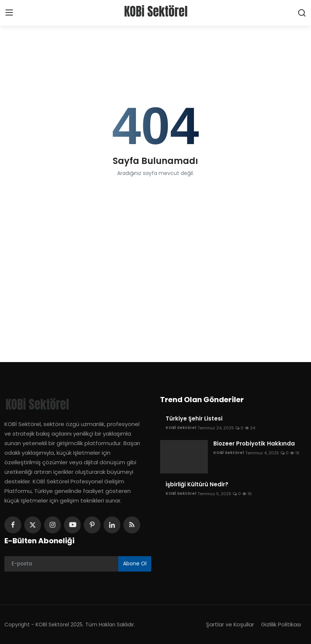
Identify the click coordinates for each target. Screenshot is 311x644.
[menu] (9, 13)
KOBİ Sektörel (181, 428)
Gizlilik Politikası (281, 624)
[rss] (132, 525)
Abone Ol (135, 563)
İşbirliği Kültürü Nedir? (197, 484)
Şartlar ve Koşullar (230, 624)
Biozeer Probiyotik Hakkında (254, 444)
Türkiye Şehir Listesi (194, 419)
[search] (302, 13)
